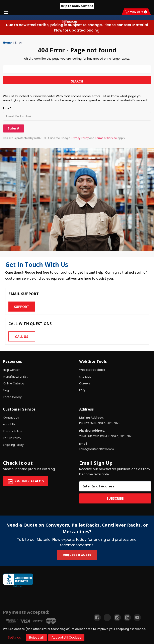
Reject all (36, 637)
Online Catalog (14, 383)
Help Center (11, 370)
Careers (85, 383)
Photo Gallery (12, 397)
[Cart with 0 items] (136, 12)
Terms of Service (106, 138)
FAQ (82, 390)
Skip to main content (77, 6)
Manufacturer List (15, 377)
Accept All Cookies (66, 637)
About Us (9, 424)
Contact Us (11, 418)
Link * (7, 108)
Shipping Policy (13, 445)
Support (22, 307)
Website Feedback (92, 370)
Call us (22, 337)
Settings (14, 637)
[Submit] (14, 128)
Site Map (85, 377)
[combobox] (77, 69)
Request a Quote (77, 555)
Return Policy (12, 438)
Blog (6, 390)
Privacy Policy (80, 138)
